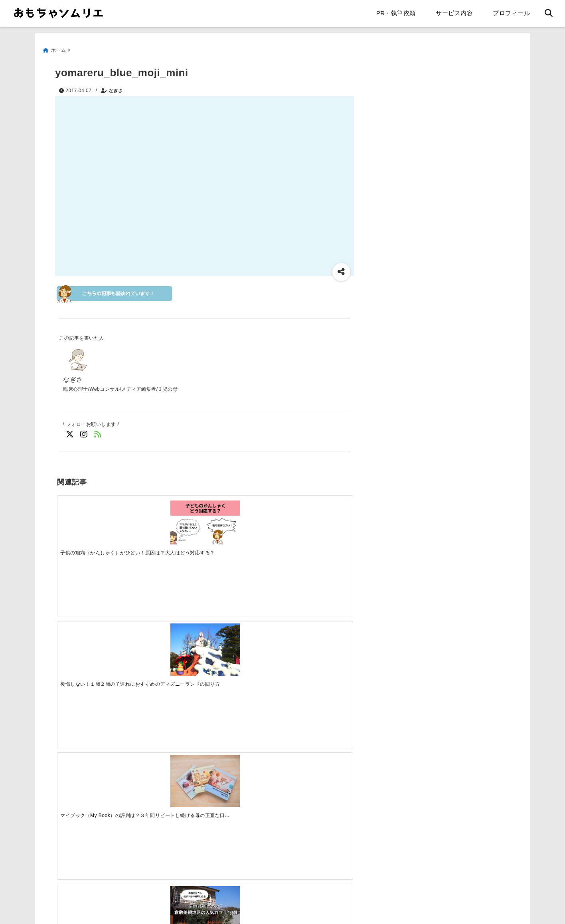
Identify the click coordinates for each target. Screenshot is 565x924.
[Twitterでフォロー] (70, 433)
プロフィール (511, 13)
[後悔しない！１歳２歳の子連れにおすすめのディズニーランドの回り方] (168, 518)
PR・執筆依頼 (396, 13)
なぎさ (116, 87)
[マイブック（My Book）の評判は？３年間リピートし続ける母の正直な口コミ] (241, 518)
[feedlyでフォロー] (98, 433)
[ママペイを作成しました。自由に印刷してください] (168, 645)
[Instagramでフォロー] (84, 433)
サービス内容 (454, 13)
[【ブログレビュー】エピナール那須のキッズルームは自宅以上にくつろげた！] (241, 645)
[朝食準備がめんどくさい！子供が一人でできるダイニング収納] (94, 645)
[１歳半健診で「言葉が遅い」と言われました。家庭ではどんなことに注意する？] (315, 642)
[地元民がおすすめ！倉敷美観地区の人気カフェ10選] (315, 516)
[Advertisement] (126, 793)
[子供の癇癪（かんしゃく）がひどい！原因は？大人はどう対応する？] (94, 516)
